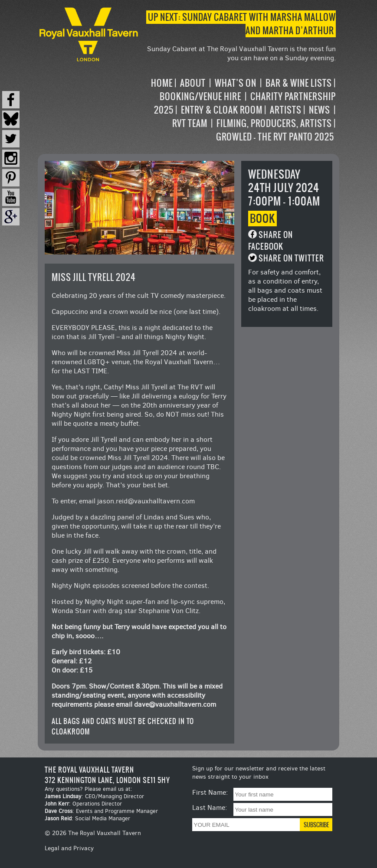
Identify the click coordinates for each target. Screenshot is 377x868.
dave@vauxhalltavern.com (175, 704)
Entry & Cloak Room (222, 110)
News (320, 110)
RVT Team (190, 123)
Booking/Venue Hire (200, 96)
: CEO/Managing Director (94, 796)
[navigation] (238, 110)
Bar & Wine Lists (299, 83)
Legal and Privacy (69, 848)
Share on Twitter (291, 258)
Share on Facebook (270, 241)
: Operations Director (83, 804)
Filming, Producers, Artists (274, 123)
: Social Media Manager (87, 818)
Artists (286, 110)
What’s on (236, 83)
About (193, 83)
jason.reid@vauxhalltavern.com (146, 501)
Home (162, 83)
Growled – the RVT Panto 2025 (275, 137)
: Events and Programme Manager (101, 811)
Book (262, 219)
